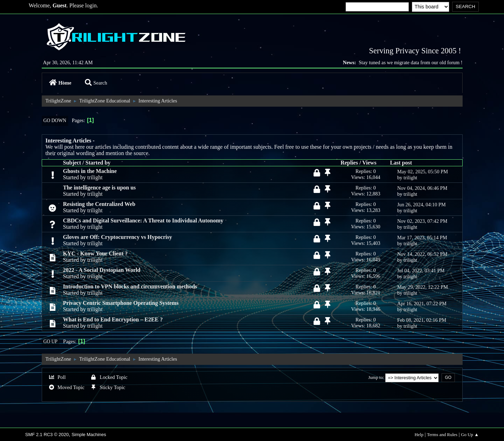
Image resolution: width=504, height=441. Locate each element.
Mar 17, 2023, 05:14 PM (422, 238)
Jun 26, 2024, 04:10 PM (421, 205)
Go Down (55, 121)
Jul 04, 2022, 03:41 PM (421, 270)
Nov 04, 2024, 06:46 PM (422, 188)
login (91, 5)
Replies (349, 163)
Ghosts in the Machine (90, 171)
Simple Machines (89, 435)
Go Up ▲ (470, 435)
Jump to (375, 377)
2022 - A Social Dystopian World (102, 270)
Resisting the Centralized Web (99, 204)
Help (419, 435)
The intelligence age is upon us (100, 188)
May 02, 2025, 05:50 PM (422, 172)
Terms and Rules (442, 435)
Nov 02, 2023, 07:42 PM (422, 221)
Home (60, 83)
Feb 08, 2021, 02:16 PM (422, 320)
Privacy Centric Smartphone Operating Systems (121, 303)
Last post (401, 163)
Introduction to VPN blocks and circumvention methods (130, 286)
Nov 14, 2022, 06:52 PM (422, 254)
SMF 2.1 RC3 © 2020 (47, 435)
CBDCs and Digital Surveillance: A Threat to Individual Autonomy (143, 220)
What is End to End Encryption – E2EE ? (113, 319)
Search (96, 83)
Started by (98, 163)
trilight (95, 177)
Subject (72, 163)
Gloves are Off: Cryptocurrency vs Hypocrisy (118, 237)
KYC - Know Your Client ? (95, 253)
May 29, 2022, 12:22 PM (422, 287)
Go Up (51, 342)
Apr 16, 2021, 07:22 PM (422, 303)
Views (369, 163)
